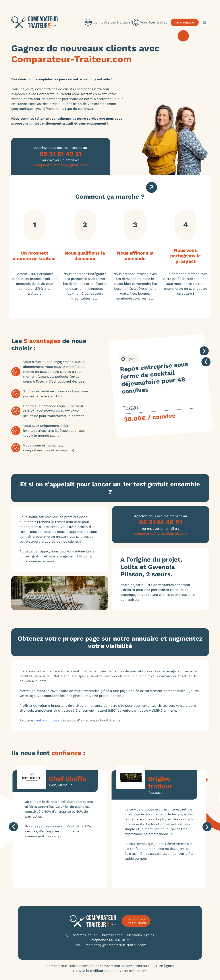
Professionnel (113, 935)
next (204, 351)
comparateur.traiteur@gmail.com (60, 165)
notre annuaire (48, 720)
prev (206, 362)
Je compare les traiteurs (136, 921)
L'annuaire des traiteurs (108, 22)
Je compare (185, 22)
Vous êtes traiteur (151, 22)
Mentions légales (141, 935)
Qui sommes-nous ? (82, 935)
